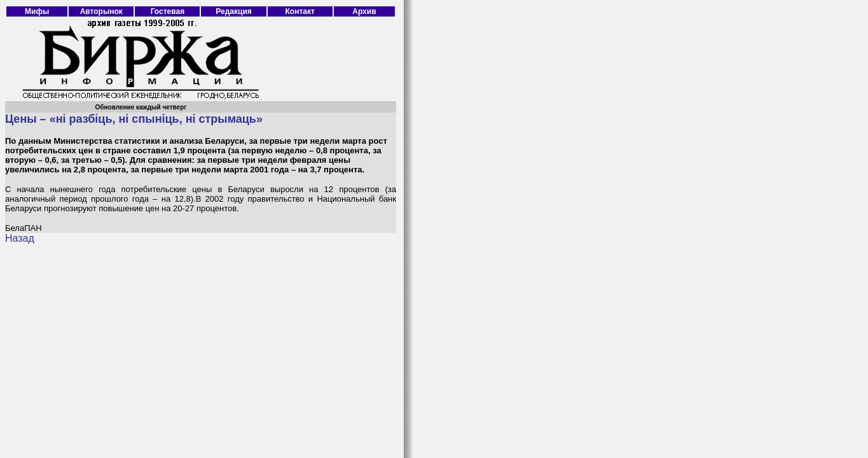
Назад (20, 238)
